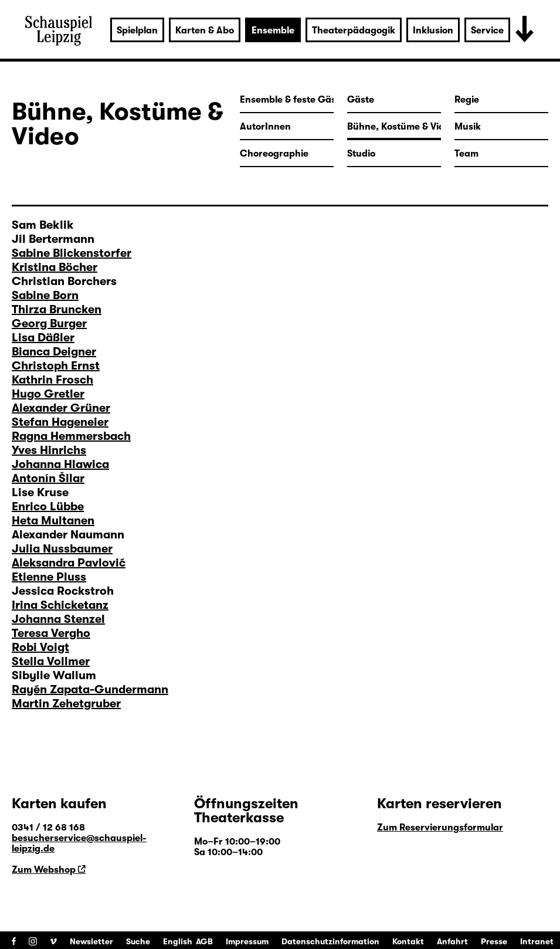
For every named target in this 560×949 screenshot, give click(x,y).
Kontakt (408, 941)
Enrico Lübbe (48, 506)
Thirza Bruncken (57, 309)
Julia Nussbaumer (62, 549)
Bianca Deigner (54, 352)
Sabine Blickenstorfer (72, 253)
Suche (138, 941)
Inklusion (433, 30)
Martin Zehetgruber (66, 704)
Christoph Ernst (56, 366)
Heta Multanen (53, 521)
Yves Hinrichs (49, 450)
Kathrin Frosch (52, 380)
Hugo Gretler (48, 394)
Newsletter (91, 941)
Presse (494, 941)
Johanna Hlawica (60, 464)
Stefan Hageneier (60, 422)
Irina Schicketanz (60, 605)
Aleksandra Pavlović (69, 563)
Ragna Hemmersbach (71, 436)
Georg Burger (49, 323)
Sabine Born (45, 295)
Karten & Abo (205, 30)
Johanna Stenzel (58, 619)
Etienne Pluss (49, 577)
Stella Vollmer (51, 661)
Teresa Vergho (51, 633)
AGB (204, 941)
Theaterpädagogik (354, 30)
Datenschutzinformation (330, 941)
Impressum (247, 941)
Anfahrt (452, 941)
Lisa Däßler (43, 338)
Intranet (537, 941)
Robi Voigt (40, 647)
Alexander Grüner (61, 408)
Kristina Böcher (55, 267)
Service (487, 30)
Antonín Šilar (48, 478)
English (178, 941)
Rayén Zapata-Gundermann (90, 689)
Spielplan (137, 30)
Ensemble (273, 30)
